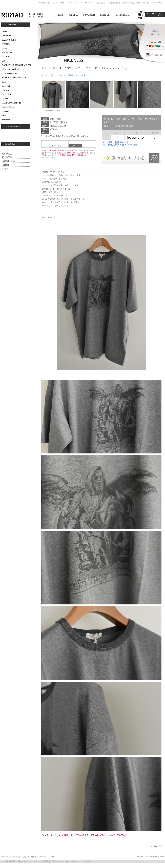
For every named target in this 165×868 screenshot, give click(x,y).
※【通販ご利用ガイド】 (116, 143)
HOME (45, 75)
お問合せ (20, 861)
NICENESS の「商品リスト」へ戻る (71, 75)
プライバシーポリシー (71, 861)
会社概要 (12, 861)
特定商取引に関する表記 (51, 861)
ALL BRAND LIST (13, 126)
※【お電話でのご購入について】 (121, 145)
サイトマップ (158, 3)
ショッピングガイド (33, 861)
